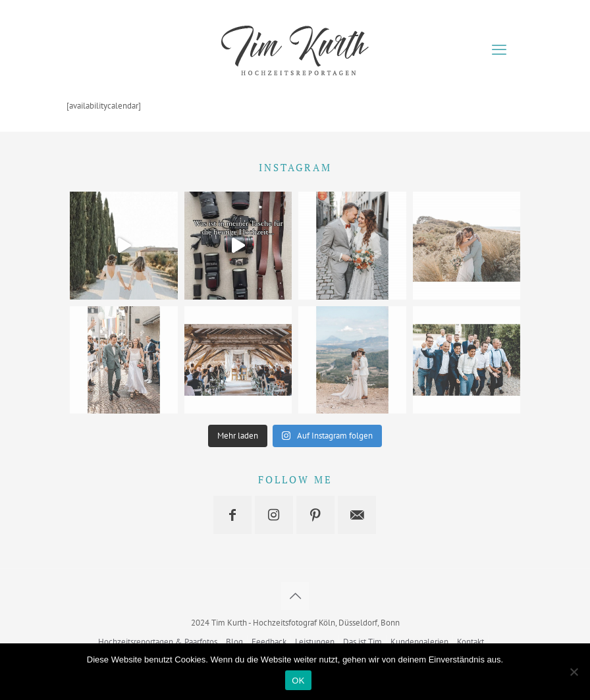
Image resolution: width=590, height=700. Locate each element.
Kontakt (470, 642)
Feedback (269, 642)
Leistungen (315, 642)
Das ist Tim (362, 642)
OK (298, 681)
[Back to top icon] (295, 596)
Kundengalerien (419, 642)
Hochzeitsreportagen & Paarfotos (158, 642)
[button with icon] (232, 515)
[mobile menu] (499, 49)
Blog (234, 642)
